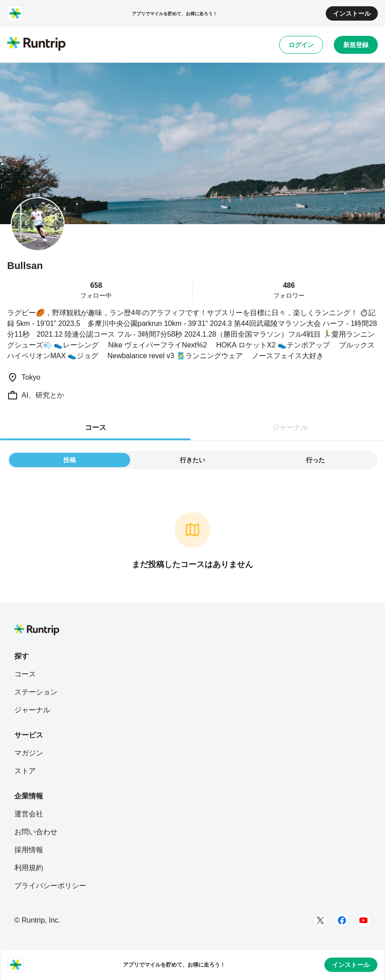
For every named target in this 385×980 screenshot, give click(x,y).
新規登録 (356, 45)
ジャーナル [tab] (290, 427)
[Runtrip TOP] (36, 44)
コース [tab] (96, 427)
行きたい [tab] (192, 460)
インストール (352, 13)
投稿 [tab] (70, 460)
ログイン (301, 45)
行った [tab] (315, 460)
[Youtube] (363, 920)
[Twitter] (320, 920)
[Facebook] (342, 920)
